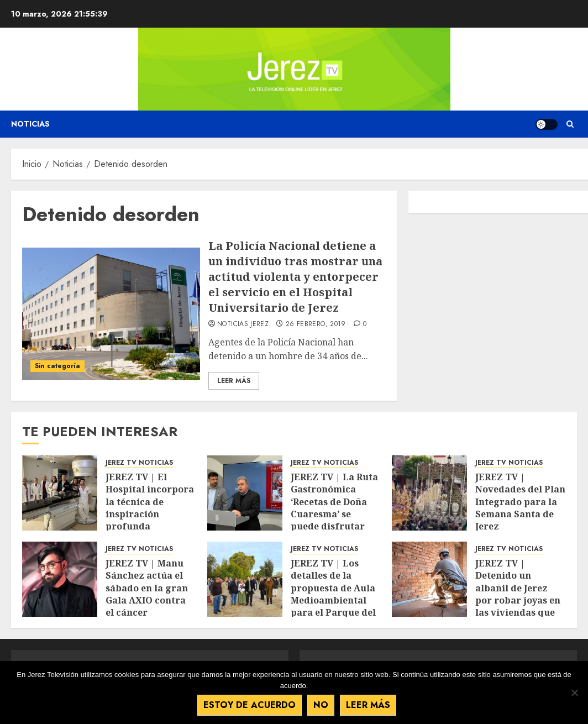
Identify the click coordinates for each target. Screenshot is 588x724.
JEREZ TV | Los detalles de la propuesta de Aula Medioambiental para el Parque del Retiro (333, 594)
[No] (574, 692)
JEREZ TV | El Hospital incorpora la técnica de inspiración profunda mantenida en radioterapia (150, 514)
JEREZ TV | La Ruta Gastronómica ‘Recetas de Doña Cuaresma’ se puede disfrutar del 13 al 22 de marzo (334, 514)
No (321, 705)
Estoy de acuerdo (250, 705)
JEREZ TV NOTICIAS (139, 463)
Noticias (30, 124)
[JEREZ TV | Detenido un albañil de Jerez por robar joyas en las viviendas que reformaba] (429, 579)
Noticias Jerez (243, 324)
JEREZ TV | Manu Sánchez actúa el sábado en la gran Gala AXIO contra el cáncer (147, 588)
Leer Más (234, 381)
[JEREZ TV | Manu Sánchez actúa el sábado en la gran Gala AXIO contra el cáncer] (60, 579)
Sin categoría (57, 366)
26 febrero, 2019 (316, 324)
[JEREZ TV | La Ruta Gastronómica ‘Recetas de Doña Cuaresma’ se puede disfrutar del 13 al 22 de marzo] (245, 493)
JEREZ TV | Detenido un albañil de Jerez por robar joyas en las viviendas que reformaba (518, 594)
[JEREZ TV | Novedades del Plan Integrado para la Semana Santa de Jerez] (429, 493)
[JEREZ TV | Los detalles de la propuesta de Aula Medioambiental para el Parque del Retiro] (245, 579)
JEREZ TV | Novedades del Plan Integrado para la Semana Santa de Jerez (520, 502)
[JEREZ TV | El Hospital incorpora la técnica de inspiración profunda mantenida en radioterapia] (60, 493)
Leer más (368, 705)
